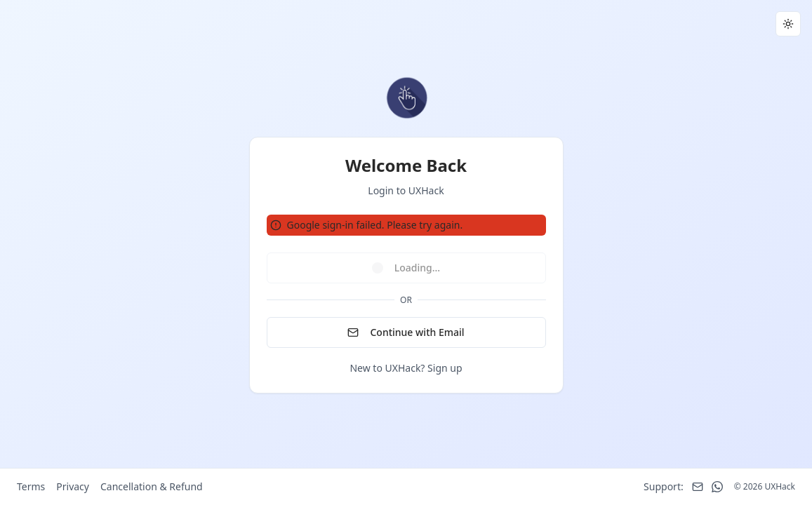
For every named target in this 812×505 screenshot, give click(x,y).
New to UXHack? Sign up (406, 368)
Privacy (73, 486)
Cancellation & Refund (152, 486)
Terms (31, 486)
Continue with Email (406, 332)
